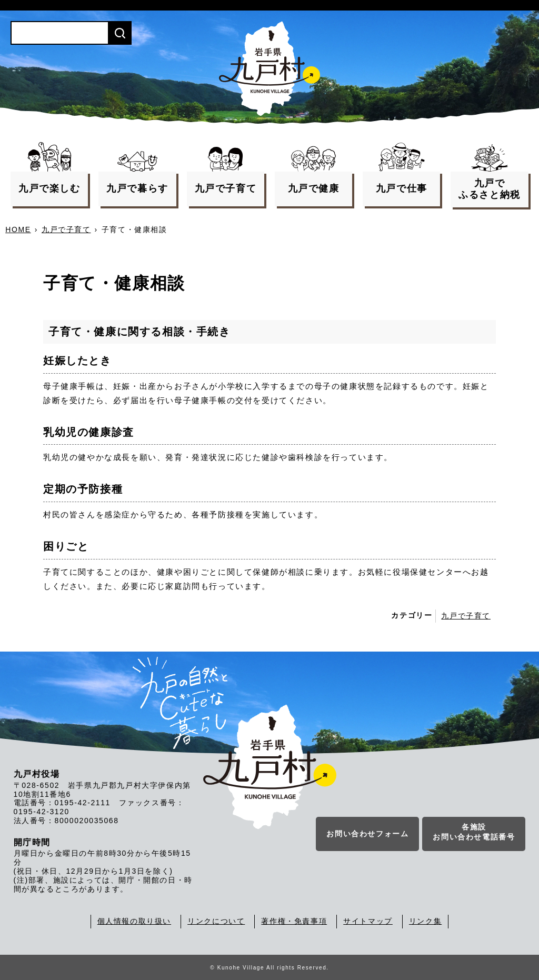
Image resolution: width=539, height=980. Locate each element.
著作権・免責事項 (294, 921)
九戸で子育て (66, 229)
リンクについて (216, 921)
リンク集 (425, 921)
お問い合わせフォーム (367, 835)
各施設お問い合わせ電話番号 (474, 834)
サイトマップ (368, 921)
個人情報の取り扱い (134, 921)
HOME (18, 229)
